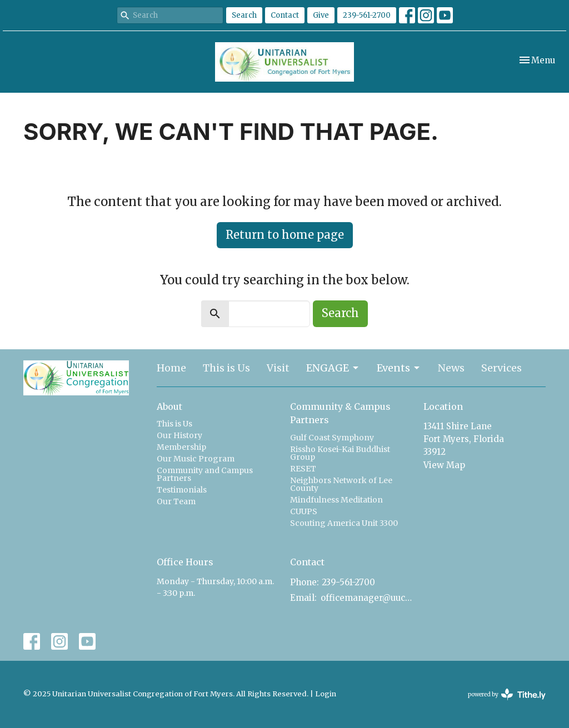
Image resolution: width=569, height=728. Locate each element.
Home (171, 368)
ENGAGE (333, 368)
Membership (181, 447)
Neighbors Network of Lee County (341, 484)
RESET (303, 469)
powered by (507, 694)
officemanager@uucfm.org (366, 598)
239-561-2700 (367, 15)
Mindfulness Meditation (336, 500)
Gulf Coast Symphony (332, 438)
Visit (278, 368)
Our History (179, 435)
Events (399, 368)
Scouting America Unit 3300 (344, 523)
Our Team (176, 501)
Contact (285, 15)
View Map (444, 465)
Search (244, 15)
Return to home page (285, 235)
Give (321, 15)
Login (326, 694)
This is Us (226, 368)
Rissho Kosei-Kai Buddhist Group (340, 453)
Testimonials (182, 490)
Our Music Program (196, 459)
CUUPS (304, 511)
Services (501, 368)
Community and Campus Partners (205, 474)
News (451, 368)
